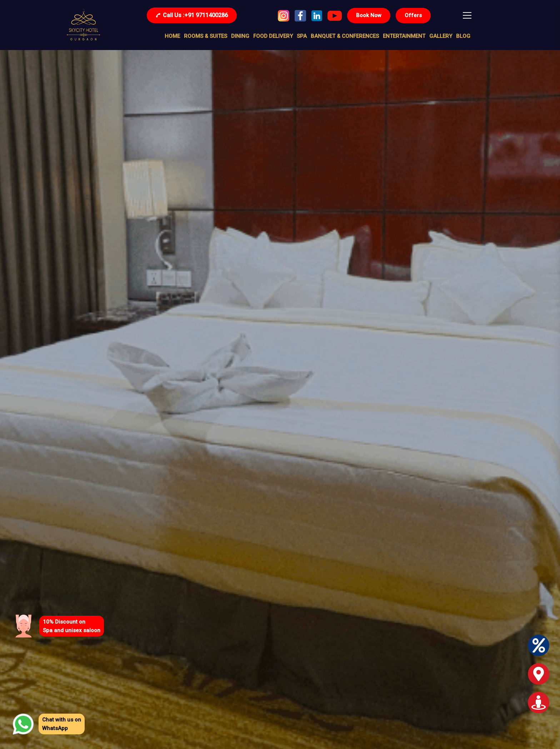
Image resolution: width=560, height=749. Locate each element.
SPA (302, 36)
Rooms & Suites (206, 36)
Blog (463, 36)
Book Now (369, 15)
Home (172, 36)
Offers (413, 15)
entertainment (404, 36)
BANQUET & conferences (345, 36)
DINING (240, 36)
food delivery (273, 36)
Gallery (441, 36)
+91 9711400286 (192, 15)
